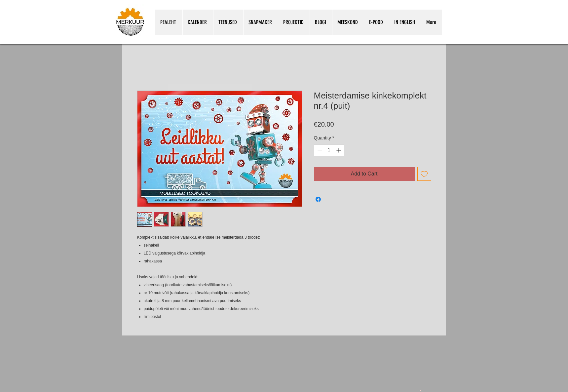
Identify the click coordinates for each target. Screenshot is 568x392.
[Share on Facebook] (318, 199)
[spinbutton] (329, 150)
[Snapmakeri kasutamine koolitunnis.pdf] (420, 390)
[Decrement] (319, 150)
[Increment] (339, 150)
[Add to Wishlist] (424, 174)
